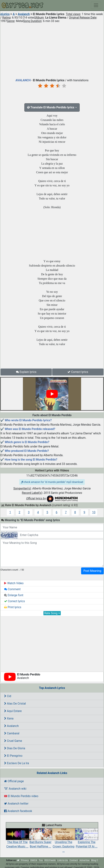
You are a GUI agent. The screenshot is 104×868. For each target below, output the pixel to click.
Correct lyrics (78, 372)
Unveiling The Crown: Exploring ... (64, 842)
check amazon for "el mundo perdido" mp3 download (52, 482)
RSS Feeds (50, 860)
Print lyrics (13, 607)
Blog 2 (95, 860)
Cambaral (12, 733)
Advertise (84, 860)
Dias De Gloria (15, 748)
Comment (12, 589)
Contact (74, 860)
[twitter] (18, 860)
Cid (8, 696)
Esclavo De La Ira (17, 763)
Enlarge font (14, 595)
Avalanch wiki (15, 789)
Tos (41, 860)
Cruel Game (13, 741)
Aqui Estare (13, 711)
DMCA (34, 860)
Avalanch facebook (18, 811)
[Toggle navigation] (96, 5)
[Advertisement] (52, 50)
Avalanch (24, 14)
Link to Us (63, 860)
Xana (9, 718)
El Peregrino (13, 756)
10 (94, 512)
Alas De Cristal (15, 704)
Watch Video (14, 583)
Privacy (25, 860)
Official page (14, 781)
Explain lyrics (26, 372)
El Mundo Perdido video (21, 796)
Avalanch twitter (16, 804)
